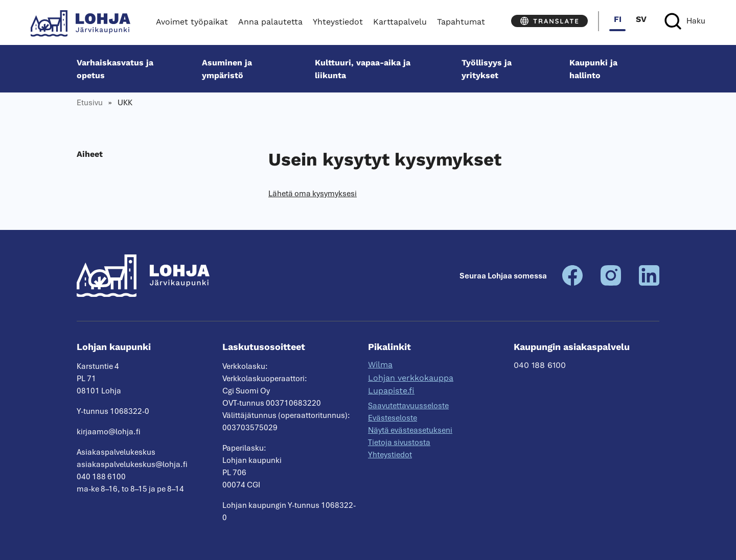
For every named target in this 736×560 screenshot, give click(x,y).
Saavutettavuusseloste (408, 406)
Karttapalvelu (400, 22)
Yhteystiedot (338, 22)
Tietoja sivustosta (399, 442)
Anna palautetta (270, 22)
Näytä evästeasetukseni (410, 430)
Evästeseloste (393, 418)
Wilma (380, 365)
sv (641, 19)
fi (618, 19)
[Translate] (549, 21)
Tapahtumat (461, 22)
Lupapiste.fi (391, 391)
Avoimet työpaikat (192, 22)
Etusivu (90, 103)
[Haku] (685, 21)
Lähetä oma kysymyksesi (313, 194)
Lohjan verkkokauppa (411, 378)
